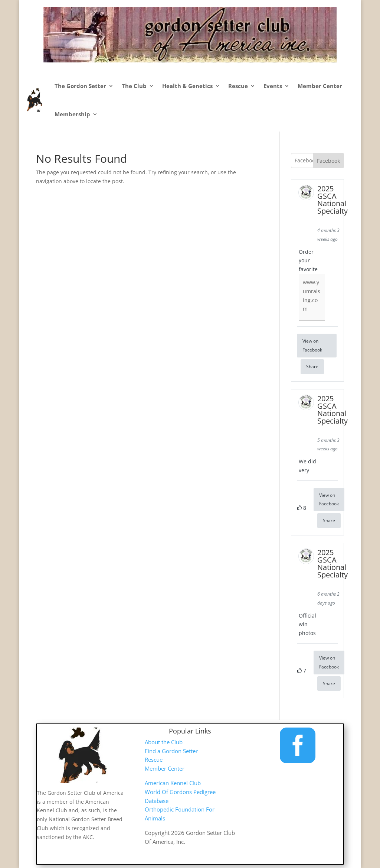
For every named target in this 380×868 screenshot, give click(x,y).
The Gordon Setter (80, 86)
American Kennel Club (173, 783)
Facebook (328, 161)
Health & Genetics (187, 86)
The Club (134, 86)
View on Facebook (312, 345)
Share (312, 367)
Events (273, 86)
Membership (72, 114)
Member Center (320, 86)
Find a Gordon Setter (171, 751)
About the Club (164, 742)
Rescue (238, 86)
